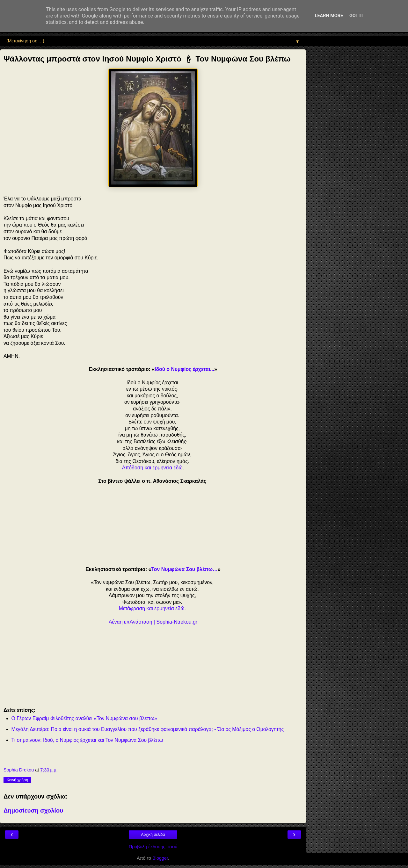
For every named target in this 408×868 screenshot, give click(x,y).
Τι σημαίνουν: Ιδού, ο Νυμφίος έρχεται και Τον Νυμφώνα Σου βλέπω (87, 740)
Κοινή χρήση (17, 780)
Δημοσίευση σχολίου (33, 810)
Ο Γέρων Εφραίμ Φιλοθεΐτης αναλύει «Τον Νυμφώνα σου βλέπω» (84, 718)
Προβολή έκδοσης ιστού (153, 847)
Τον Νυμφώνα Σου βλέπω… (184, 569)
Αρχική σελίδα (153, 835)
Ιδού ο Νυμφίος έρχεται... (184, 369)
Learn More (329, 16)
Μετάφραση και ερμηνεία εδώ (152, 608)
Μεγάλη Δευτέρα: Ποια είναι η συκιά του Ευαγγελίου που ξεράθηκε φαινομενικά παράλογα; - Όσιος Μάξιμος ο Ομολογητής (148, 729)
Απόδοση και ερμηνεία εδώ (152, 468)
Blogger (160, 858)
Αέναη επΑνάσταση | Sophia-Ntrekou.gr (153, 622)
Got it (356, 16)
